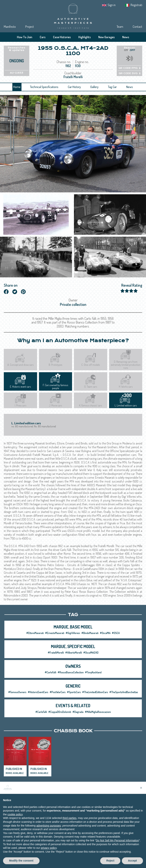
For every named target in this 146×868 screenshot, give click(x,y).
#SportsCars (74, 692)
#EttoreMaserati (35, 633)
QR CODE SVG (130, 73)
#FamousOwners (17, 692)
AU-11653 (17, 73)
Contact (137, 27)
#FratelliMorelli (56, 653)
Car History (74, 87)
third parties (69, 821)
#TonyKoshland (93, 672)
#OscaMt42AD (91, 653)
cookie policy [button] (15, 818)
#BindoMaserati (90, 633)
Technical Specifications (44, 87)
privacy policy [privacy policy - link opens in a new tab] (49, 851)
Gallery (94, 87)
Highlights (85, 37)
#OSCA (116, 633)
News (126, 37)
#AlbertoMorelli (74, 653)
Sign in (112, 5)
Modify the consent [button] (21, 864)
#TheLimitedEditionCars (95, 692)
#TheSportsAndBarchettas (124, 692)
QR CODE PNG (129, 68)
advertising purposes (49, 829)
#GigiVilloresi (73, 633)
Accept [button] (132, 864)
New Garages (106, 37)
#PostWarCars (58, 692)
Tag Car (112, 87)
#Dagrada (78, 712)
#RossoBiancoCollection (71, 672)
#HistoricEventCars (38, 692)
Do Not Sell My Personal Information (117, 844)
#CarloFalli (50, 672)
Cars (43, 37)
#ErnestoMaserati (55, 633)
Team (120, 27)
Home (17, 87)
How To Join (25, 37)
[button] (141, 791)
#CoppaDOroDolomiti (60, 712)
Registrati (136, 5)
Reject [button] (110, 864)
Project (30, 27)
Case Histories (62, 37)
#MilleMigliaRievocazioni (98, 712)
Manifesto (10, 27)
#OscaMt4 (105, 633)
